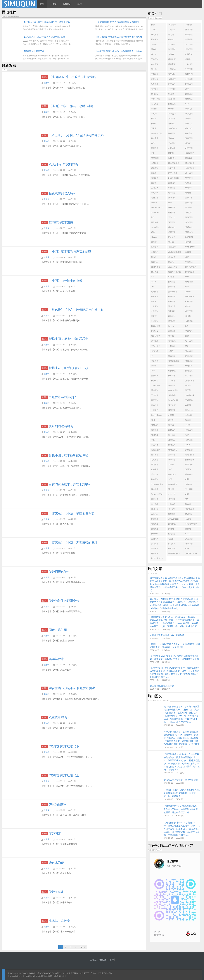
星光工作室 (173, 267)
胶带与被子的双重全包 (64, 601)
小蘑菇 (171, 415)
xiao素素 (155, 64)
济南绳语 (155, 351)
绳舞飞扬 (155, 148)
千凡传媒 (155, 193)
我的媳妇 (172, 74)
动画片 (171, 420)
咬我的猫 (189, 376)
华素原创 (172, 188)
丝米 (170, 203)
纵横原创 (172, 208)
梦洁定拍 (155, 544)
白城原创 (172, 296)
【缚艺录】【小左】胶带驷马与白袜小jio (76, 310)
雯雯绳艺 (189, 178)
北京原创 (189, 544)
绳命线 (188, 504)
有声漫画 (189, 440)
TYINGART (190, 247)
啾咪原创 (172, 460)
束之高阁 (189, 489)
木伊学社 (189, 484)
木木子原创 (173, 173)
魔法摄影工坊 (157, 133)
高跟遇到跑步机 (175, 252)
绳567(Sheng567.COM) (18, 973)
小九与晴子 (156, 346)
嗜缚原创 (155, 430)
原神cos (154, 534)
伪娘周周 (155, 469)
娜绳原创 (172, 410)
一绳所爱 (189, 39)
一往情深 (189, 64)
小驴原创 (189, 148)
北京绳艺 (172, 247)
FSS (187, 549)
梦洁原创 (172, 287)
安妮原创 (189, 222)
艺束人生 (189, 124)
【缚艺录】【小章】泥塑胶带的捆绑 (73, 543)
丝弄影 (154, 183)
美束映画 (172, 59)
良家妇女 (155, 331)
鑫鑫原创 (155, 296)
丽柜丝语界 (190, 460)
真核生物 (155, 499)
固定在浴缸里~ (59, 630)
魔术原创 (155, 455)
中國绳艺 (189, 262)
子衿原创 (155, 59)
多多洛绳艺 (173, 484)
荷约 (187, 499)
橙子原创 (155, 272)
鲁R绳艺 (172, 124)
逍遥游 (154, 242)
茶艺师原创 (190, 509)
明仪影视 (172, 371)
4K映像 (171, 109)
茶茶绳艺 (155, 514)
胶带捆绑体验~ (59, 572)
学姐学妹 (172, 217)
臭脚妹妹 (155, 376)
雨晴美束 (189, 371)
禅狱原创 (172, 133)
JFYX (153, 287)
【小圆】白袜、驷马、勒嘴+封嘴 (71, 106)
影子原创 (172, 435)
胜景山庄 (189, 465)
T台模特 (189, 25)
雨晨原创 (155, 524)
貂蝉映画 (172, 514)
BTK (153, 277)
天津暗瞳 (155, 395)
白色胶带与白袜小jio (62, 397)
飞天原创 (189, 69)
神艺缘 (154, 119)
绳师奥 (188, 420)
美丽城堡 (172, 321)
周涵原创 (155, 292)
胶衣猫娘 (189, 474)
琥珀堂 (171, 153)
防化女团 (172, 237)
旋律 (153, 217)
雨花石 (154, 316)
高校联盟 (155, 198)
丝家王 (154, 302)
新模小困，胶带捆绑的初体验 (69, 455)
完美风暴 (189, 198)
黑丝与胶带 (56, 659)
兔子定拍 (172, 509)
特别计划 (155, 509)
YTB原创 (172, 381)
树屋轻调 (172, 148)
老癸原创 (189, 361)
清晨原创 (189, 203)
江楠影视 (172, 311)
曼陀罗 (188, 143)
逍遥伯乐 (189, 331)
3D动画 (171, 489)
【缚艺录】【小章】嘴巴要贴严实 (72, 513)
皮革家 (188, 292)
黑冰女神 (189, 410)
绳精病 (154, 49)
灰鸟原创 (155, 104)
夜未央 (154, 124)
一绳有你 (172, 69)
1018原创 (155, 158)
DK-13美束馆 (174, 178)
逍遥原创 (155, 35)
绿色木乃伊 (56, 863)
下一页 (83, 947)
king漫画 (189, 366)
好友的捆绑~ (57, 804)
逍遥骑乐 (189, 227)
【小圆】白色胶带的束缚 (66, 281)
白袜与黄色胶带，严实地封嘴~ (69, 484)
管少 (187, 435)
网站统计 (63, 976)
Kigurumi (155, 237)
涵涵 (187, 89)
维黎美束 (189, 208)
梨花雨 (154, 173)
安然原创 (172, 385)
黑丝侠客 (155, 222)
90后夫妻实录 (174, 163)
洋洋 (187, 257)
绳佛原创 (155, 549)
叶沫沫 (171, 425)
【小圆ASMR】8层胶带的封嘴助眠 (72, 77)
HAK (187, 277)
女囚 (170, 479)
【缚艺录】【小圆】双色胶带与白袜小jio (76, 135)
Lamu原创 (155, 227)
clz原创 (171, 94)
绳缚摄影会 (173, 450)
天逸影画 (172, 143)
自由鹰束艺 (156, 267)
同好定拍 (172, 316)
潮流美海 (172, 445)
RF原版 (171, 277)
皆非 (153, 232)
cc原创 (188, 405)
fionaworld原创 (157, 484)
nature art (155, 213)
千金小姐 (155, 474)
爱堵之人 (155, 188)
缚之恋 (171, 242)
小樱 (187, 479)
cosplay (188, 188)
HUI (153, 153)
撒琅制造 (155, 94)
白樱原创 (172, 430)
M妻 (187, 346)
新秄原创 (155, 400)
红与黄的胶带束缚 (61, 222)
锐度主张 (155, 138)
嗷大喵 (154, 54)
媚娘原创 (155, 519)
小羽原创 (189, 79)
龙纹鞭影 (172, 395)
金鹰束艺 (172, 440)
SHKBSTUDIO (157, 208)
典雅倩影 (172, 99)
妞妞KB (154, 203)
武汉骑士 (155, 445)
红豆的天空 (190, 163)
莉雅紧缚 (155, 79)
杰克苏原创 (190, 381)
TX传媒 (188, 519)
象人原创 (189, 44)
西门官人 (172, 544)
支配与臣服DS (191, 554)
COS (153, 371)
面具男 (154, 128)
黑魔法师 (172, 183)
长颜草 (171, 351)
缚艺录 (171, 262)
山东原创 (155, 163)
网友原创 (189, 84)
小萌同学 (172, 89)
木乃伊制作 (156, 385)
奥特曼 (188, 59)
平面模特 (172, 25)
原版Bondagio (174, 519)
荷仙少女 (189, 128)
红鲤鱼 (188, 119)
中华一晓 (172, 494)
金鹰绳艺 (155, 252)
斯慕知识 (67, 4)
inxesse (171, 326)
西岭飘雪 (155, 489)
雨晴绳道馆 (190, 272)
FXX (187, 104)
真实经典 (155, 405)
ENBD (188, 534)
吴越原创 (155, 74)
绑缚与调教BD (174, 554)
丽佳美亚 (155, 89)
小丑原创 (155, 311)
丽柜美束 (172, 104)
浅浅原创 (189, 138)
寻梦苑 (188, 316)
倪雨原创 (172, 534)
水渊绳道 (189, 415)
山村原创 (189, 302)
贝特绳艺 (172, 79)
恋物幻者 (155, 178)
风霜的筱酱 (156, 326)
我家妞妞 (172, 227)
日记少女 (172, 168)
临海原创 (155, 321)
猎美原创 (172, 356)
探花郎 (188, 242)
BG (187, 326)
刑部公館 (189, 450)
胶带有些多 (56, 892)
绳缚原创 (155, 390)
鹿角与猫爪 (173, 128)
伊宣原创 (172, 232)
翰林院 (188, 183)
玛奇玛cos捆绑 (191, 524)
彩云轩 (171, 539)
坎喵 (170, 469)
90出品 (171, 366)
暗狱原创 (172, 302)
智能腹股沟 (156, 450)
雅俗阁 (171, 138)
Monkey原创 (173, 390)
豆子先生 (155, 504)
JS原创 (154, 44)
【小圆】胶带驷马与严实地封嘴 (70, 252)
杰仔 (153, 143)
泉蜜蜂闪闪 (190, 153)
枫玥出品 (155, 381)
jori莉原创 (172, 158)
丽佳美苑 (189, 133)
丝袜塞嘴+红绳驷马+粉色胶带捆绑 (72, 688)
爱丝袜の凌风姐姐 (175, 272)
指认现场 (172, 474)
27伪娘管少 (156, 336)
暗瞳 (187, 336)
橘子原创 (172, 499)
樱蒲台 (188, 306)
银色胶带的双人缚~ (62, 193)
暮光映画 (172, 405)
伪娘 (187, 287)
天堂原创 (189, 356)
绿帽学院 (189, 74)
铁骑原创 (155, 479)
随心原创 (189, 30)
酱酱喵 (188, 252)
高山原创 (189, 539)
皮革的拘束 (190, 395)
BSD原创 (189, 237)
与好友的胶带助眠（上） (66, 775)
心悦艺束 (189, 54)
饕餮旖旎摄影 (174, 361)
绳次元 (154, 69)
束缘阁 (171, 54)
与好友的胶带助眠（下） (66, 746)
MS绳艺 (188, 514)
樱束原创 (155, 39)
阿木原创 (172, 84)
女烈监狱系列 (191, 168)
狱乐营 (154, 257)
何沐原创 (172, 193)
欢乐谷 (154, 366)
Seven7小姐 (173, 400)
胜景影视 (189, 35)
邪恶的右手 (190, 455)
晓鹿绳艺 (189, 99)
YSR (153, 420)
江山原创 (172, 119)
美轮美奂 (155, 539)
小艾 (153, 440)
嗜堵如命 (189, 158)
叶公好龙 (155, 361)
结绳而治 (189, 282)
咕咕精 (154, 114)
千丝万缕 (189, 400)
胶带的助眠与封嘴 (61, 426)
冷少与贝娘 (156, 99)
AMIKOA (155, 425)
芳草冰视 (189, 232)
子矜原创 (172, 346)
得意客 (171, 39)
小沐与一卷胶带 (59, 921)
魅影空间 (155, 168)
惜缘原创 (189, 217)
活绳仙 (188, 469)
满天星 (188, 390)
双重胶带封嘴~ (59, 717)
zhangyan (172, 114)
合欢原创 (189, 430)
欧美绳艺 (155, 247)
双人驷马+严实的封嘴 (63, 164)
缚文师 (171, 336)
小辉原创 (172, 504)
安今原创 (189, 341)
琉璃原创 (155, 435)
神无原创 (189, 351)
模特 (80, 4)
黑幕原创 (172, 455)
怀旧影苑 (172, 49)
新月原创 (155, 84)
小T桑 (188, 425)
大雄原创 (155, 529)
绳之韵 (171, 35)
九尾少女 (189, 213)
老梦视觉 (172, 44)
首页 (42, 4)
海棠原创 (172, 331)
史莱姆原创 (173, 292)
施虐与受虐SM (157, 558)
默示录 (45, 77)
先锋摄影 (189, 321)
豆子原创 (172, 222)
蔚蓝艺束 (172, 64)
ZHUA (188, 445)
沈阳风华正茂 (191, 267)
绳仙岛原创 (190, 296)
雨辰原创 (172, 282)
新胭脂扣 (189, 114)
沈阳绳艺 (172, 198)
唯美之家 (189, 109)
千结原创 (155, 465)
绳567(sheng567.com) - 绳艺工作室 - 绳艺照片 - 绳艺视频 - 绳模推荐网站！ (19, 4)
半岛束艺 (172, 30)
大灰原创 (155, 306)
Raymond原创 (157, 494)
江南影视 (172, 524)
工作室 (53, 4)
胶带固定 (55, 834)
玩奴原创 (189, 49)
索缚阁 (171, 529)
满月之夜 (172, 306)
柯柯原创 (172, 213)
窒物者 (154, 109)
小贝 (187, 494)
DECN (154, 282)
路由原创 (189, 94)
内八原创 (155, 460)
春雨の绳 (172, 341)
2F (152, 356)
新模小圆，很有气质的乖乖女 (69, 339)
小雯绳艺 (155, 410)
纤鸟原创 (189, 311)
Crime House (156, 415)
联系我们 (51, 976)
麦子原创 (189, 173)
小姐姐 (171, 465)
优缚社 (188, 193)
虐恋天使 (172, 257)
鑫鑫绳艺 (155, 262)
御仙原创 (172, 549)
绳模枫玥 (155, 341)
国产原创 (172, 376)
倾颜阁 (188, 529)
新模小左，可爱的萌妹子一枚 (69, 368)
